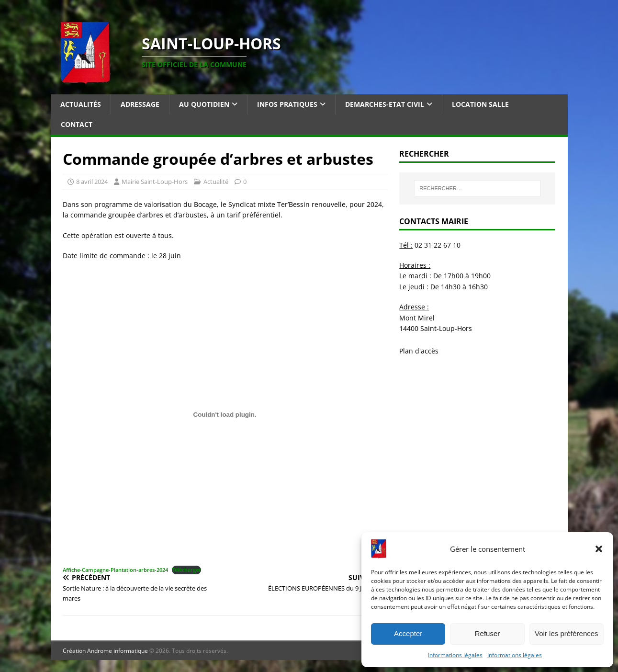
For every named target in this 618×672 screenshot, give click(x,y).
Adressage (140, 104)
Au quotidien (204, 104)
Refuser (488, 633)
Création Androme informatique (105, 651)
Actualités (81, 104)
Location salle (480, 104)
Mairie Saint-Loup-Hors (155, 182)
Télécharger (186, 570)
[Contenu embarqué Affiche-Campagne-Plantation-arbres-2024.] (225, 414)
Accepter (408, 633)
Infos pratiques (287, 104)
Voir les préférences (567, 633)
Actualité (216, 182)
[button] (599, 549)
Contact (77, 124)
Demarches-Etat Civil (385, 104)
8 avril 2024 (92, 182)
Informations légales (455, 655)
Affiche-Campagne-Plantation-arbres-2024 (115, 570)
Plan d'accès (419, 351)
